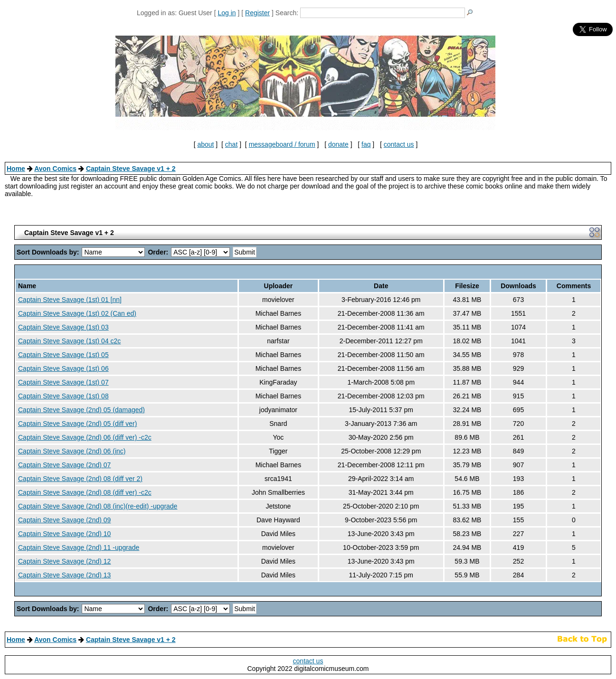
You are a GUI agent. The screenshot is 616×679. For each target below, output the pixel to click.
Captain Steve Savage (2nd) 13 (64, 575)
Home (16, 169)
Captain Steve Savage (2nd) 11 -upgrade (79, 547)
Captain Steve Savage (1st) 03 (63, 327)
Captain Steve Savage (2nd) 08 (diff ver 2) (80, 479)
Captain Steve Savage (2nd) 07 (64, 465)
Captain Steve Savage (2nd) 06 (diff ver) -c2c (85, 437)
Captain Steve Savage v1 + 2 (131, 169)
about (205, 144)
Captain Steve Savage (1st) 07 (63, 382)
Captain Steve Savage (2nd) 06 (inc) (72, 451)
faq (366, 144)
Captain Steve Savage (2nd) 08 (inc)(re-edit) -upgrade (98, 506)
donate (338, 144)
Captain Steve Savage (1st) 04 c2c (69, 341)
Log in (227, 13)
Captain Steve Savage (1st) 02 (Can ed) (77, 313)
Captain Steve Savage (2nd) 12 (64, 561)
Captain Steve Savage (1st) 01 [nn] (70, 300)
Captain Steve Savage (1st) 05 (63, 355)
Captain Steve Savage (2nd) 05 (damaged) (81, 410)
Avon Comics (55, 169)
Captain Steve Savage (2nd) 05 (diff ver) (77, 424)
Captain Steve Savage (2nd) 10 (64, 534)
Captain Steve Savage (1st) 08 (63, 396)
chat (231, 144)
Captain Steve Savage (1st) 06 (63, 368)
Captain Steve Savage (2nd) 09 (64, 520)
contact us (399, 144)
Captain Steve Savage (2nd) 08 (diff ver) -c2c (85, 492)
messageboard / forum (282, 144)
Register (257, 13)
